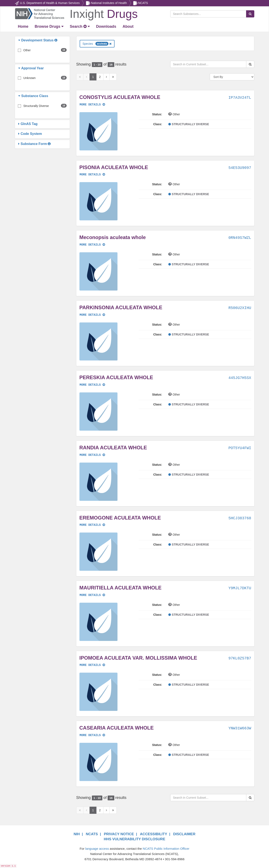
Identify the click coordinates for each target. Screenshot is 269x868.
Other (27, 50)
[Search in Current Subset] (208, 64)
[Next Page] (106, 77)
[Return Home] (76, 13)
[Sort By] (232, 77)
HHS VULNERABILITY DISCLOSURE (135, 839)
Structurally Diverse (36, 106)
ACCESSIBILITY (154, 834)
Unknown (29, 78)
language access (97, 849)
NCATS (143, 3)
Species (97, 44)
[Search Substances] (208, 14)
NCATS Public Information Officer (166, 849)
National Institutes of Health (109, 3)
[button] (20, 40)
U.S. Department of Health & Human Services (50, 3)
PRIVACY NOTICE (119, 834)
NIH (77, 834)
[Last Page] (113, 77)
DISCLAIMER (184, 834)
